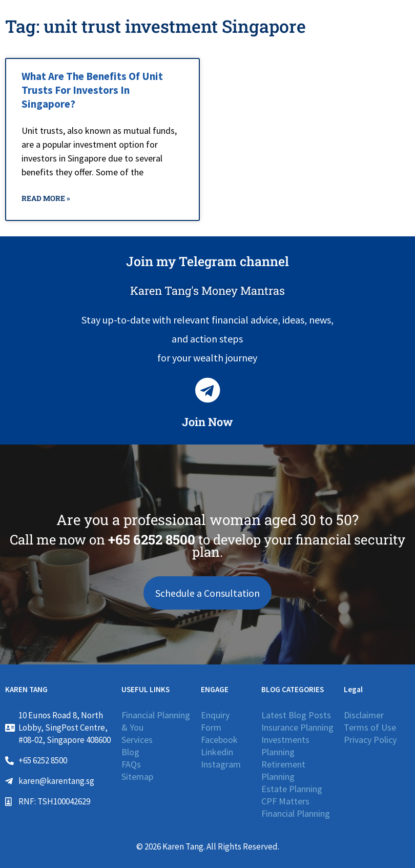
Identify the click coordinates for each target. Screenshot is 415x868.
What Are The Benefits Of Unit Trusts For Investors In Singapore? (92, 90)
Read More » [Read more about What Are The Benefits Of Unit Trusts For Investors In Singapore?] (46, 198)
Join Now (208, 422)
